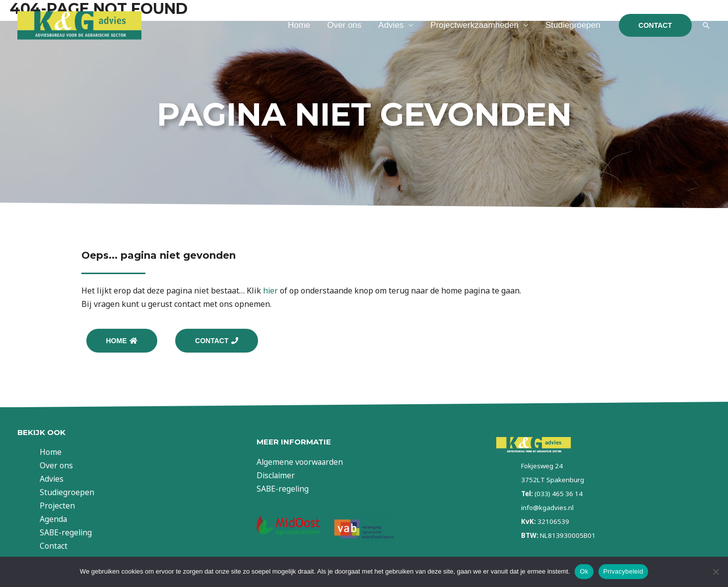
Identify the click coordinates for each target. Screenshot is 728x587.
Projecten (60, 506)
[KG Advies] (79, 24)
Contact (56, 547)
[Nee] (716, 572)
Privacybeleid (624, 571)
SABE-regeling (69, 533)
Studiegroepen (573, 25)
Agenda (56, 519)
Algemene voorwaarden (301, 462)
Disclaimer (277, 476)
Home (299, 25)
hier (271, 291)
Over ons (344, 25)
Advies (391, 25)
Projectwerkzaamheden (474, 25)
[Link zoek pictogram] (706, 25)
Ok (584, 571)
